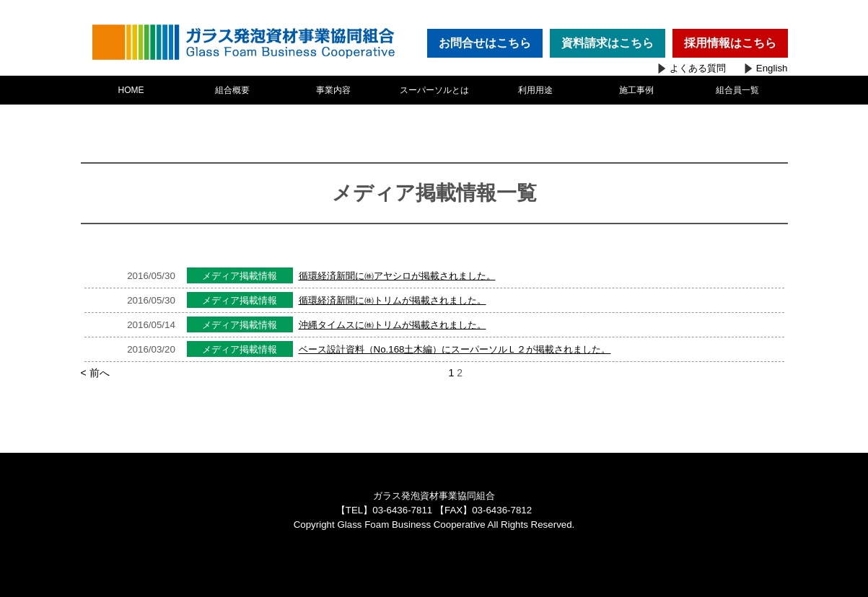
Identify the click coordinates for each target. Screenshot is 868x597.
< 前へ (102, 373)
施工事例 (636, 90)
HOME (131, 90)
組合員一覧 (737, 90)
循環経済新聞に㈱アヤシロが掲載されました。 (397, 276)
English (772, 68)
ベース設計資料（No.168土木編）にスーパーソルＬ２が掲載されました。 (455, 349)
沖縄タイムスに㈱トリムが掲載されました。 (393, 325)
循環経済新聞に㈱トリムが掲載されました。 (393, 300)
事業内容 (333, 90)
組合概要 (232, 90)
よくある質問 (698, 68)
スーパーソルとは (434, 90)
